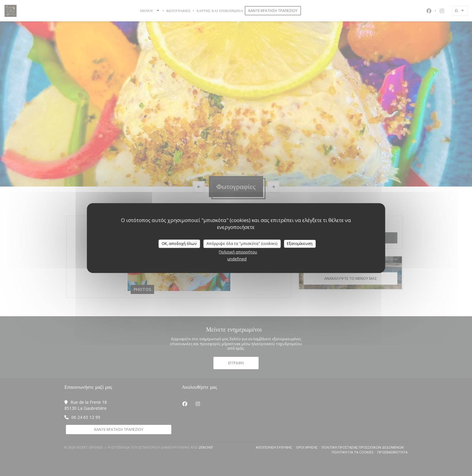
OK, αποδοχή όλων (179, 243)
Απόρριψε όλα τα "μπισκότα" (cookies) (242, 243)
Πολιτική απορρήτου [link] (238, 252)
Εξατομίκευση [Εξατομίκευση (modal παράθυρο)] (300, 243)
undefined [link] (237, 259)
